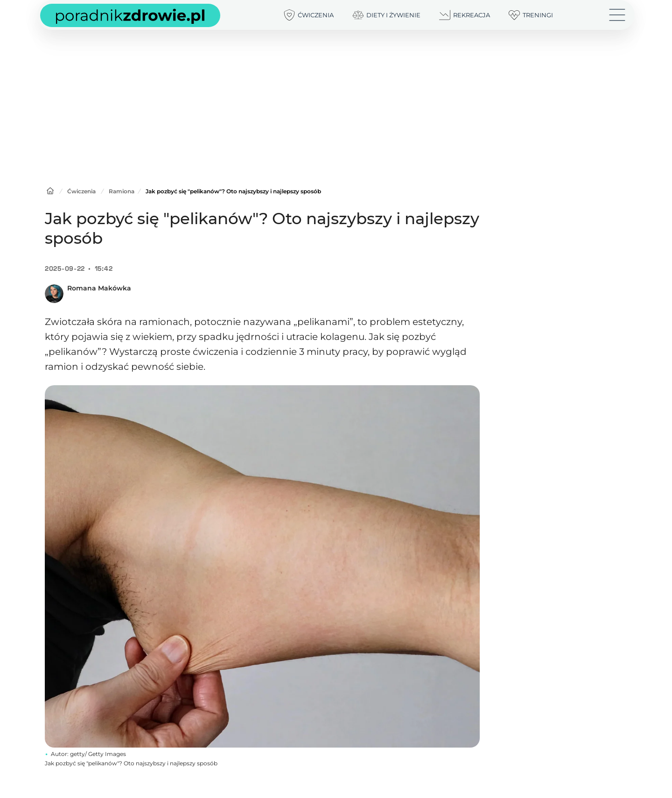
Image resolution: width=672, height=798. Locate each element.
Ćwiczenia (81, 191)
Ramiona (122, 191)
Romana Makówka (99, 288)
